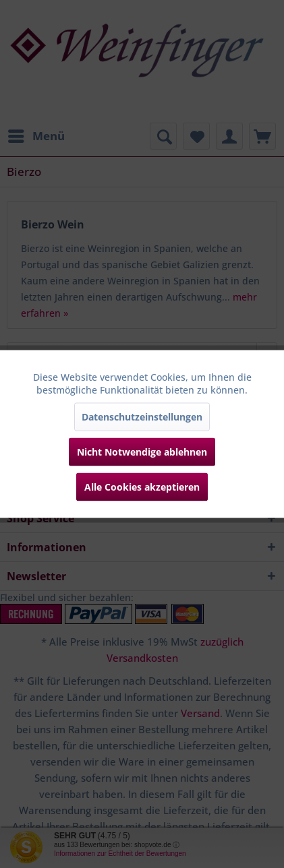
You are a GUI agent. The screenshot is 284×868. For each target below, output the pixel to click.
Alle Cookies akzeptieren (142, 487)
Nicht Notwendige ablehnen (142, 452)
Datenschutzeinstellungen (142, 417)
